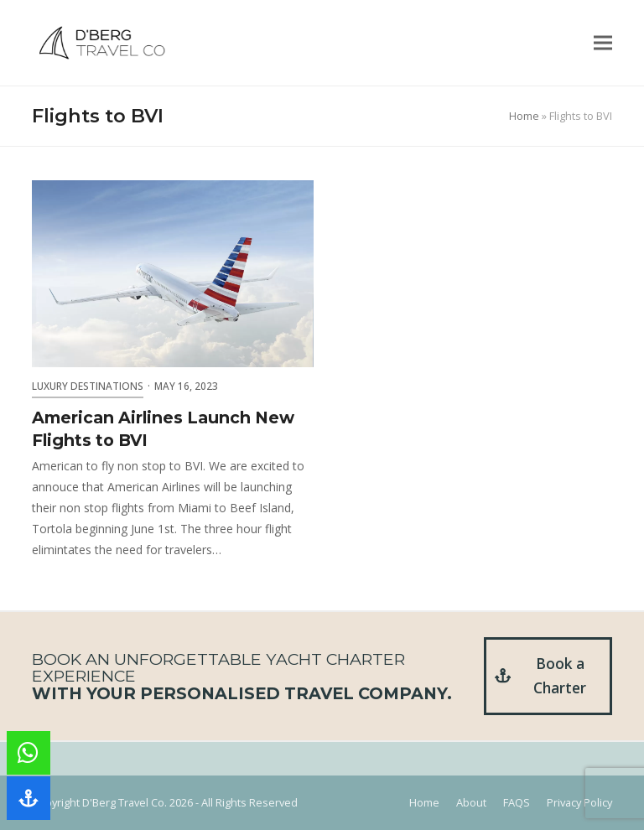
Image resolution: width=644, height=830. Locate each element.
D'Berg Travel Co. (125, 802)
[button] (603, 43)
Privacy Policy (579, 802)
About (471, 802)
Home (524, 116)
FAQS (517, 802)
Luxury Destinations (88, 386)
